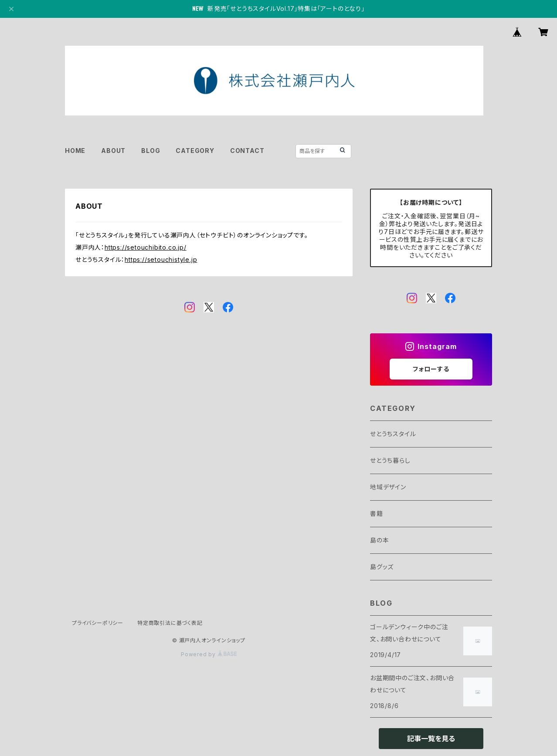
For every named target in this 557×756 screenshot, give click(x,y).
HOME (75, 151)
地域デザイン (388, 487)
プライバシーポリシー (98, 623)
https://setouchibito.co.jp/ (146, 247)
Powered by (209, 654)
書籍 (377, 514)
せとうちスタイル (393, 434)
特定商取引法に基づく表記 (170, 623)
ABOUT (113, 151)
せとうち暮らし (390, 460)
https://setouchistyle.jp (161, 259)
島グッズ (382, 567)
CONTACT (247, 151)
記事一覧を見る (431, 739)
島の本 (379, 540)
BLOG (151, 151)
